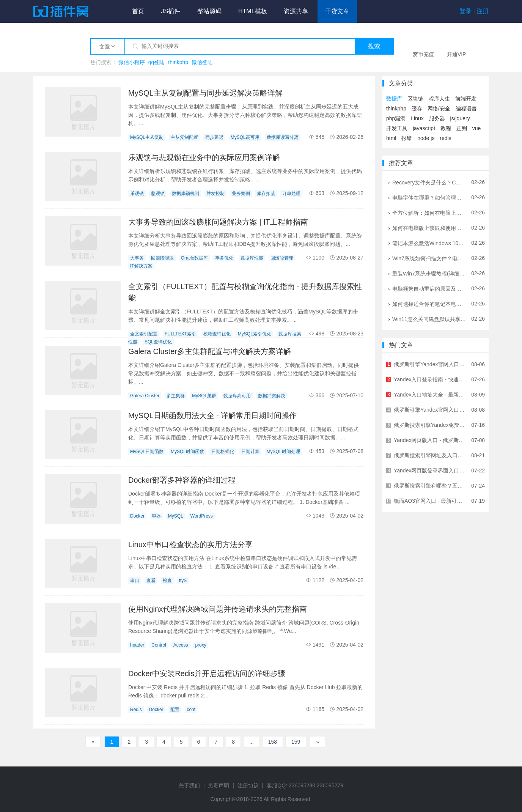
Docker (137, 516)
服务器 (437, 118)
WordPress (202, 516)
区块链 (415, 99)
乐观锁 (137, 194)
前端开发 (466, 99)
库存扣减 (266, 194)
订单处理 (291, 194)
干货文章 (337, 11)
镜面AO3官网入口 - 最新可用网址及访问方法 (430, 501)
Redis (136, 710)
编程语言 (466, 109)
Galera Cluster (145, 396)
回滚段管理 (282, 258)
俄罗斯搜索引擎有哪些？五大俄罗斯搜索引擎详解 (430, 486)
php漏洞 (396, 118)
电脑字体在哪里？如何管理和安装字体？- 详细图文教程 (429, 197)
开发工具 (397, 128)
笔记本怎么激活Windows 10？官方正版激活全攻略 (429, 243)
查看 (151, 581)
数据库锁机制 (186, 194)
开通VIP (457, 54)
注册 (483, 11)
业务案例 (241, 194)
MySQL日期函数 (147, 452)
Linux (417, 118)
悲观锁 (158, 194)
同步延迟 (214, 137)
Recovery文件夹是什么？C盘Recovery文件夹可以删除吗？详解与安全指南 (429, 182)
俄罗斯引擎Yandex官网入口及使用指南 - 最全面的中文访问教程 (430, 410)
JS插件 (171, 11)
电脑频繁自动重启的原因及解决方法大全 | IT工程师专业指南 (429, 288)
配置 (175, 710)
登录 (465, 11)
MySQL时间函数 (187, 452)
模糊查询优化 (217, 334)
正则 (462, 128)
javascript (424, 128)
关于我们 (189, 785)
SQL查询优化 (158, 342)
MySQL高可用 (245, 137)
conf (191, 710)
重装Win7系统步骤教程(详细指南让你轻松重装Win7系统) (429, 273)
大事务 (137, 258)
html (391, 138)
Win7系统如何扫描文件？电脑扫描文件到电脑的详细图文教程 (429, 258)
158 (273, 742)
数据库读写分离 (283, 137)
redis (445, 138)
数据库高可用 (237, 396)
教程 (446, 128)
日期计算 (250, 452)
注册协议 (248, 785)
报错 (407, 138)
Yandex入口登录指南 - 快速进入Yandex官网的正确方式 (430, 379)
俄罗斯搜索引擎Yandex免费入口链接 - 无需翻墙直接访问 (430, 425)
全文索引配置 (144, 334)
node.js (426, 138)
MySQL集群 (204, 396)
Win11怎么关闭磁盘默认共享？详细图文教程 (429, 319)
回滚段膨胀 (162, 258)
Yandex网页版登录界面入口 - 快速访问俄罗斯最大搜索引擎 (430, 471)
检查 (167, 581)
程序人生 (439, 99)
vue (477, 128)
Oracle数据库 (194, 258)
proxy (200, 645)
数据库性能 (252, 258)
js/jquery (460, 118)
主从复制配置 (184, 137)
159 (296, 742)
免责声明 (219, 785)
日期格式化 (223, 452)
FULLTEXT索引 (180, 334)
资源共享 (296, 11)
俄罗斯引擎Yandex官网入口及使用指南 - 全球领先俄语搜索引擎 (430, 364)
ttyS (183, 581)
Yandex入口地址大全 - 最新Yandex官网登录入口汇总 (430, 395)
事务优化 (224, 258)
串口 (135, 581)
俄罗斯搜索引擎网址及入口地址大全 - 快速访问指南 (430, 455)
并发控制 (215, 194)
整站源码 (209, 11)
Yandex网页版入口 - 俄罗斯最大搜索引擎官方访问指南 (430, 440)
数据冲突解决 (272, 396)
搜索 (374, 46)
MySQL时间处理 (283, 452)
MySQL (176, 516)
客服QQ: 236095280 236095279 (305, 785)
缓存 (417, 109)
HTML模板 (253, 11)
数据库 (394, 99)
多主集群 (176, 396)
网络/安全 (439, 109)
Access (181, 645)
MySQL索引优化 (255, 334)
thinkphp (178, 62)
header (137, 645)
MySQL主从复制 (147, 137)
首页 (138, 11)
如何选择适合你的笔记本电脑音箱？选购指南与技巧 (429, 304)
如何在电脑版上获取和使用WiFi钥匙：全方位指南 (429, 228)
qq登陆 (157, 62)
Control (159, 645)
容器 (156, 516)
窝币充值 (423, 54)
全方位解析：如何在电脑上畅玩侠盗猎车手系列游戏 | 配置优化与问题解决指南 (429, 212)
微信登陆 (202, 62)
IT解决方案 (141, 266)
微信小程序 (132, 62)
